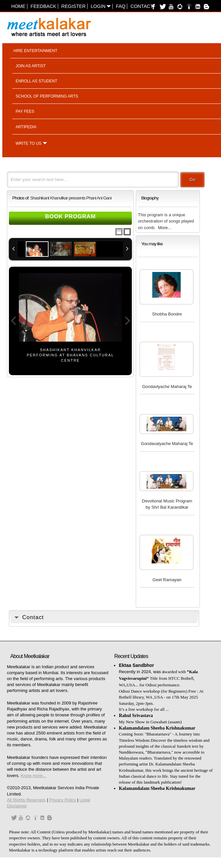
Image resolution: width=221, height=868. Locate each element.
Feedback (44, 6)
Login (101, 6)
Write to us (28, 143)
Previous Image (14, 321)
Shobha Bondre (167, 314)
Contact (142, 6)
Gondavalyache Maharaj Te (167, 444)
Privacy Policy (63, 800)
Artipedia (26, 127)
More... (165, 228)
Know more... (34, 776)
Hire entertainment (36, 51)
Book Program (70, 216)
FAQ (121, 6)
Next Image (127, 321)
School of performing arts (47, 96)
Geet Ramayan (167, 580)
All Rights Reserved (26, 800)
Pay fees (25, 111)
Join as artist (31, 66)
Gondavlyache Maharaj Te (167, 387)
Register (74, 6)
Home (18, 6)
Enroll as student (36, 81)
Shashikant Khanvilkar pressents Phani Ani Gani (71, 198)
